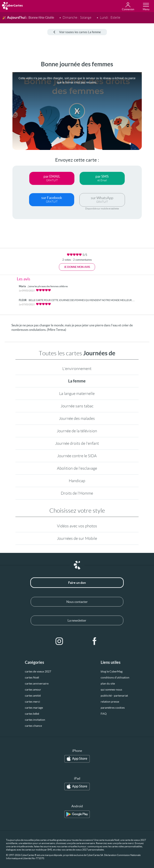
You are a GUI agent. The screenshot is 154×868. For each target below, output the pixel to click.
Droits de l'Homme (77, 493)
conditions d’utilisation (115, 677)
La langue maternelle (77, 394)
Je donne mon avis (77, 267)
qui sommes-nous (111, 690)
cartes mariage (34, 708)
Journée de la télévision (77, 431)
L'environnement (77, 369)
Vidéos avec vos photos (77, 526)
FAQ (104, 714)
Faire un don (77, 583)
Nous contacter (77, 602)
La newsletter (77, 620)
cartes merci (32, 702)
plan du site (108, 684)
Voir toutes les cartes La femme (77, 32)
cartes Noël (32, 677)
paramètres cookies (113, 708)
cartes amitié (33, 696)
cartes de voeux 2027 (38, 671)
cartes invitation (35, 720)
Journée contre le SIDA (77, 456)
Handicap (77, 481)
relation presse (110, 702)
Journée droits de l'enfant (77, 443)
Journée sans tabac (77, 406)
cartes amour (33, 690)
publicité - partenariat (114, 696)
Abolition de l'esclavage (77, 468)
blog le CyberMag (112, 671)
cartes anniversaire (37, 684)
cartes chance (33, 726)
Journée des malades (77, 418)
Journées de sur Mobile (77, 538)
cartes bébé (32, 714)
